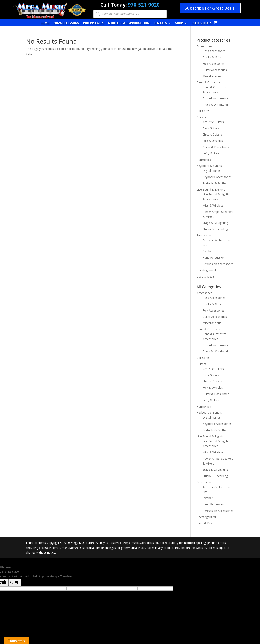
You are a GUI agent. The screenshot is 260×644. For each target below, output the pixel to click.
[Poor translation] (15, 582)
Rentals (160, 23)
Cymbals (208, 251)
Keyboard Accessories (217, 177)
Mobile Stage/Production (129, 23)
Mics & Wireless (213, 205)
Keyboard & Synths (209, 166)
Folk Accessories (213, 64)
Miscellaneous (212, 76)
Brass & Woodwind (215, 105)
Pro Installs (93, 23)
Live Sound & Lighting (211, 190)
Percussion (204, 235)
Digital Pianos (212, 171)
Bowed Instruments (216, 98)
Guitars (201, 117)
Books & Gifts (212, 57)
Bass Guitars (211, 128)
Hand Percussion (214, 257)
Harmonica (204, 160)
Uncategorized (206, 270)
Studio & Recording (215, 229)
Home (45, 23)
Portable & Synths (214, 183)
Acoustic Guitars (213, 122)
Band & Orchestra (209, 82)
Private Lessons (66, 23)
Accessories (204, 46)
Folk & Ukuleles (213, 141)
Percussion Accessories (218, 264)
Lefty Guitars (211, 153)
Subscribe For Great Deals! (210, 8)
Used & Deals (202, 23)
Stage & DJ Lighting (215, 223)
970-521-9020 (144, 5)
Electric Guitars (212, 134)
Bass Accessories (214, 51)
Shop (179, 23)
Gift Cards (203, 111)
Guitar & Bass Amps (216, 147)
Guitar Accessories (215, 70)
